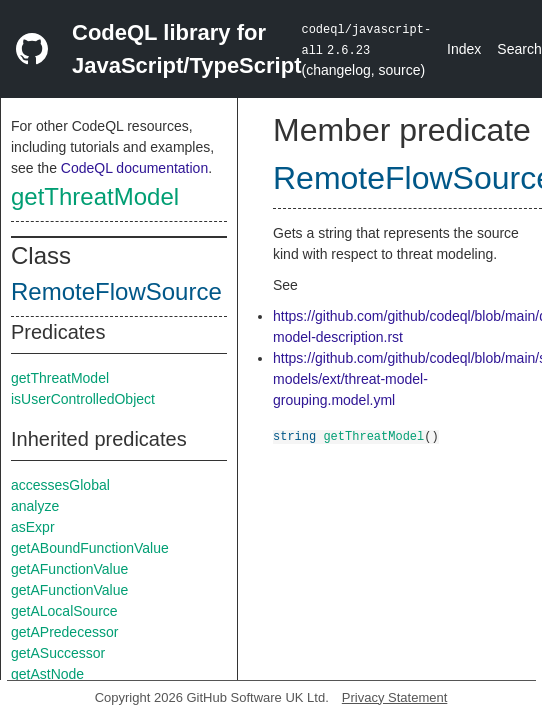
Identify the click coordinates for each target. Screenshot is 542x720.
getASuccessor (58, 653)
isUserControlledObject (83, 399)
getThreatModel (95, 196)
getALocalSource (64, 611)
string (294, 435)
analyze (35, 506)
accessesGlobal (60, 485)
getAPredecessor (64, 632)
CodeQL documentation (134, 168)
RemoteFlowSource (116, 291)
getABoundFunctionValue (90, 548)
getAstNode (47, 674)
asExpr (33, 527)
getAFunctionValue (69, 569)
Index (464, 49)
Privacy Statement (395, 697)
